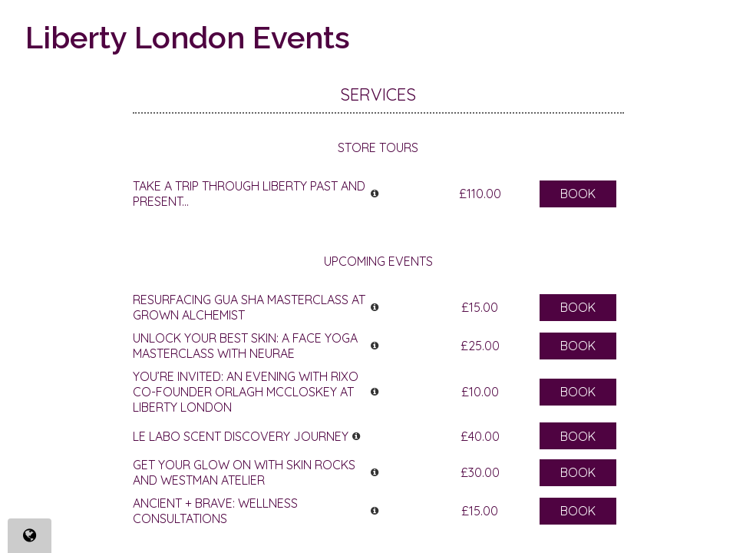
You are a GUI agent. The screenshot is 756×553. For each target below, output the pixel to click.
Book (578, 194)
